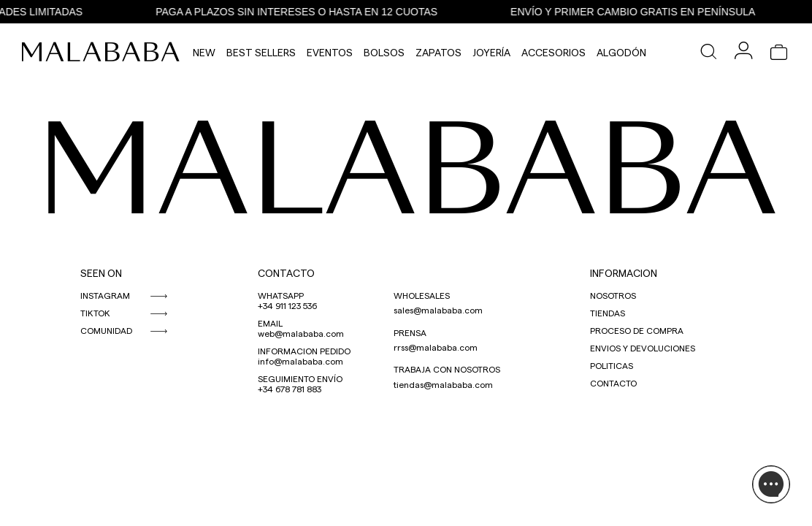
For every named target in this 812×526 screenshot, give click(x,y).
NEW (204, 52)
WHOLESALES (422, 295)
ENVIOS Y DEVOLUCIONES (643, 348)
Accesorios (554, 52)
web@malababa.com (301, 333)
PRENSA (410, 332)
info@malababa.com (300, 361)
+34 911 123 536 (287, 305)
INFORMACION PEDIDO (304, 351)
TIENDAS (608, 313)
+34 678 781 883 (290, 389)
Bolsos (384, 52)
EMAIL (270, 323)
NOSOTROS (613, 295)
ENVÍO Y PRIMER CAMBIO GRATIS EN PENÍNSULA (638, 12)
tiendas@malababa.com (443, 384)
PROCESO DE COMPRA (637, 330)
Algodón (621, 52)
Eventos (330, 52)
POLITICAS (612, 365)
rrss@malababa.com (436, 347)
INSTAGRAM (105, 295)
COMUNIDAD (106, 330)
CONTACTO (286, 273)
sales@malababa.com (438, 310)
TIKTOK (95, 313)
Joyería (491, 52)
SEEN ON (101, 273)
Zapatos (438, 52)
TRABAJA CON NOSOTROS (447, 369)
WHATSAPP (281, 295)
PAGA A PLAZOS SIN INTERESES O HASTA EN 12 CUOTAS (302, 12)
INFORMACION (624, 273)
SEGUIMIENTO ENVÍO (300, 378)
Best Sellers (261, 52)
